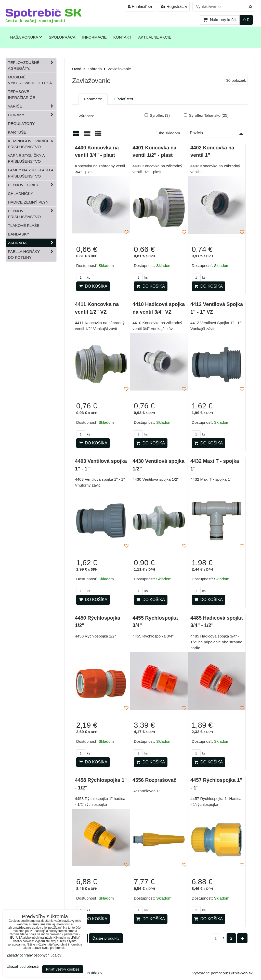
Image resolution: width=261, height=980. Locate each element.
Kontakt (122, 37)
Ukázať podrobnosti (23, 967)
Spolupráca (62, 37)
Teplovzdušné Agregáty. (32, 65)
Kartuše (17, 132)
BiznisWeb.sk (241, 973)
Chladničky (21, 193)
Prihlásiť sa (140, 7)
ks (83, 278)
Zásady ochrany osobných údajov (34, 955)
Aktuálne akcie (155, 37)
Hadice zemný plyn (28, 202)
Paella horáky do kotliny (32, 254)
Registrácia (174, 7)
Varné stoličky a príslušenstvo (26, 158)
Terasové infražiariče (22, 95)
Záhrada (32, 243)
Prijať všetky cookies (63, 969)
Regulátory (21, 123)
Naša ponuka (26, 37)
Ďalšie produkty (106, 938)
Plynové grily (32, 185)
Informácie (94, 37)
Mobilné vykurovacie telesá (30, 80)
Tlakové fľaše (24, 225)
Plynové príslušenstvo (32, 214)
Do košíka (93, 286)
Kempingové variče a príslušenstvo (30, 144)
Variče (32, 106)
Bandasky (19, 234)
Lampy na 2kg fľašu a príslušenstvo (31, 173)
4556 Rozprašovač (154, 780)
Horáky (32, 115)
